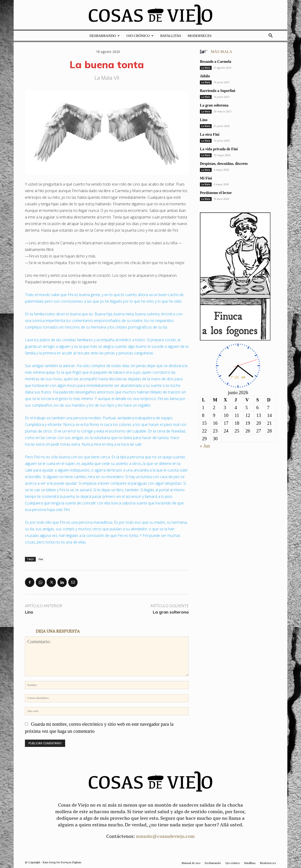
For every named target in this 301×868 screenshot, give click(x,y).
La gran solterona (171, 612)
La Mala (206, 68)
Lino (29, 612)
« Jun (205, 446)
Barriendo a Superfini (218, 91)
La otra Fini (210, 134)
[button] (270, 36)
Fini (41, 559)
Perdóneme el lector (216, 193)
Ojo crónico (140, 36)
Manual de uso (191, 863)
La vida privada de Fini (219, 149)
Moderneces (200, 36)
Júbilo (205, 76)
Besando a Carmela (216, 61)
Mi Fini (206, 178)
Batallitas (171, 36)
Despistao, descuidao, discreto (224, 164)
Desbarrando (105, 36)
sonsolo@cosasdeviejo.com (165, 836)
